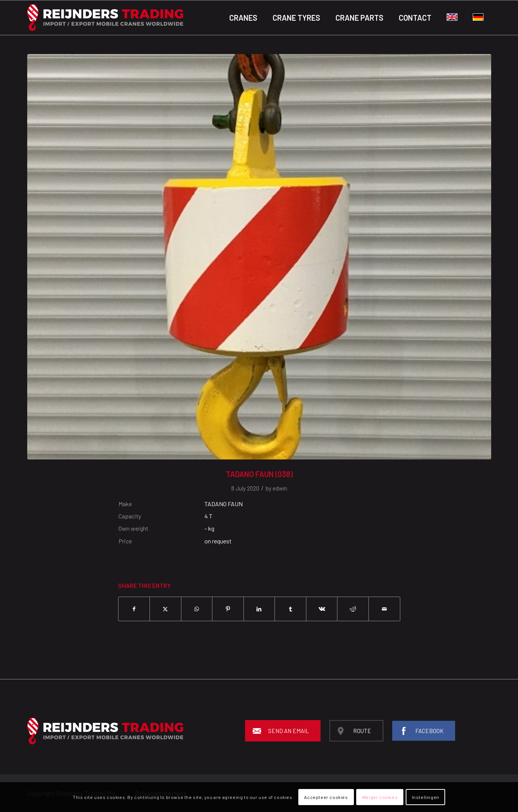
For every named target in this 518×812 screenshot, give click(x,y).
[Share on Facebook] (134, 609)
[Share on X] (165, 609)
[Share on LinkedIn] (259, 609)
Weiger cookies (380, 797)
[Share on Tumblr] (290, 609)
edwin (280, 488)
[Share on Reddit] (353, 609)
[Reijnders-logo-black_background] (105, 18)
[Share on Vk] (322, 609)
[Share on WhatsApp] (197, 609)
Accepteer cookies (326, 797)
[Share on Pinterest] (228, 609)
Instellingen (426, 797)
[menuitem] (243, 18)
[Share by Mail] (384, 609)
